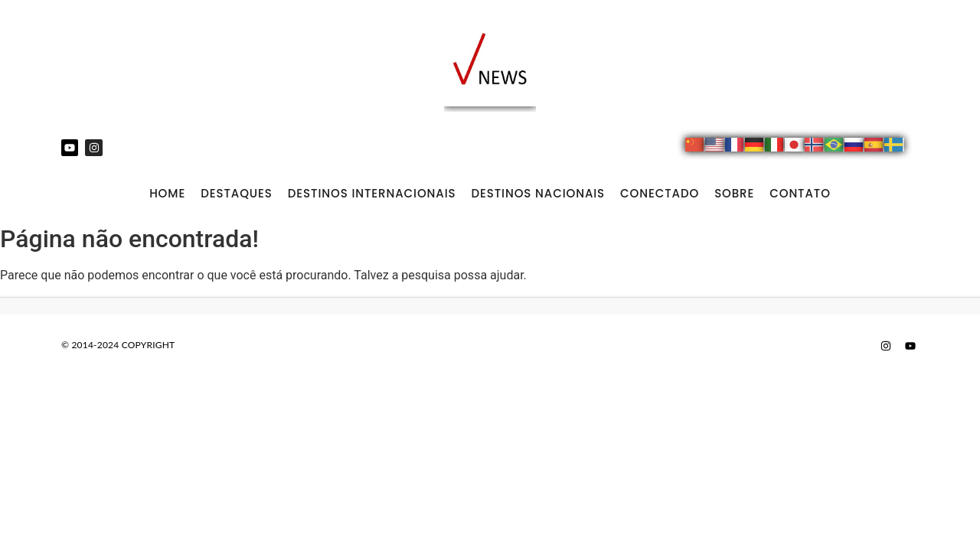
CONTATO (800, 193)
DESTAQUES (237, 193)
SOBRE (734, 193)
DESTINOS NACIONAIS (538, 193)
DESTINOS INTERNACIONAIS (372, 193)
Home (167, 193)
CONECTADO (660, 193)
